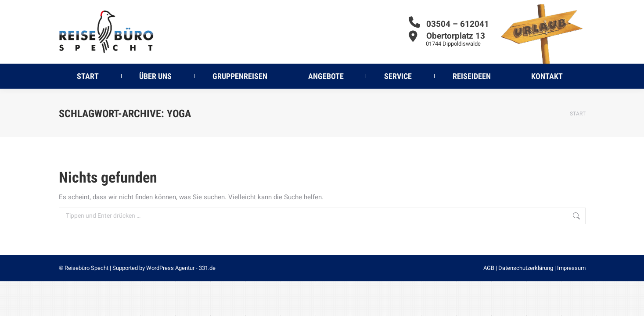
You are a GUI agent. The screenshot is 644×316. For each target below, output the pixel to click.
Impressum (571, 268)
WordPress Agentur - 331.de (181, 268)
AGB (489, 268)
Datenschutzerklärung (526, 268)
